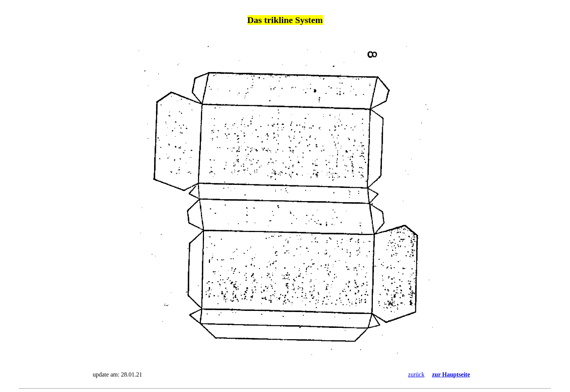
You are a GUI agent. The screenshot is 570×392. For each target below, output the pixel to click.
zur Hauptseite (451, 374)
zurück (416, 374)
